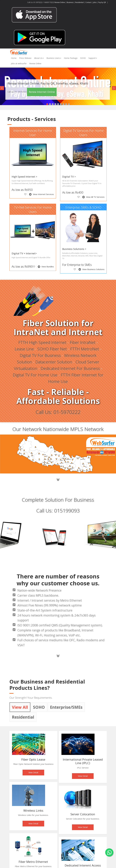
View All (20, 707)
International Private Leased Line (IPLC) (83, 761)
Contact (88, 2)
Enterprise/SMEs (66, 707)
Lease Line (24, 349)
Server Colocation (83, 814)
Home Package (71, 58)
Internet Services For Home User (33, 133)
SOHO (83, 58)
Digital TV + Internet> (24, 253)
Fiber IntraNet (83, 342)
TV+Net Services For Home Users (33, 210)
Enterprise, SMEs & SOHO (83, 207)
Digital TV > (69, 177)
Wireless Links (33, 810)
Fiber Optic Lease (33, 759)
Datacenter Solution (54, 362)
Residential (79, 2)
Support (93, 58)
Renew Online (60, 2)
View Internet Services (42, 194)
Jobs (95, 2)
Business (70, 2)
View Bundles (46, 267)
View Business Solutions (92, 269)
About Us (39, 58)
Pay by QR (102, 2)
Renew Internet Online (42, 92)
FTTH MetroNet (85, 349)
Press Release (25, 58)
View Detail (33, 772)
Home (14, 58)
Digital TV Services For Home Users (83, 133)
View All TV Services (93, 197)
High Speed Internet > (24, 177)
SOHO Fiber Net (52, 349)
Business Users (54, 58)
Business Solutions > (74, 249)
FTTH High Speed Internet (42, 342)
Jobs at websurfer (19, 63)
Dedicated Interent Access (83, 865)
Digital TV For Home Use (35, 375)
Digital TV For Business (40, 355)
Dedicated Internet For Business (70, 368)
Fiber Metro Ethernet (33, 862)
